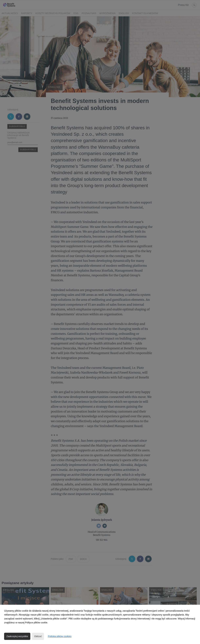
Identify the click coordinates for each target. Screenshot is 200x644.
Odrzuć (38, 636)
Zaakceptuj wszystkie (17, 636)
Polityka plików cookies (60, 636)
